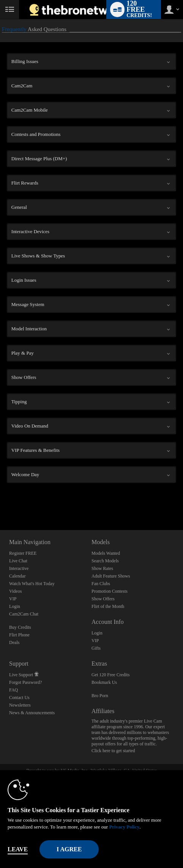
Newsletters (20, 705)
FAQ (13, 690)
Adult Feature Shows (111, 576)
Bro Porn (100, 696)
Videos (15, 591)
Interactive (19, 568)
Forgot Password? (25, 682)
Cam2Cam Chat (24, 614)
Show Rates (102, 568)
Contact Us (19, 698)
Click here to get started (113, 751)
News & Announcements (32, 713)
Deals (14, 642)
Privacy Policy (124, 827)
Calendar (17, 576)
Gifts (96, 648)
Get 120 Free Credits (110, 675)
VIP (13, 599)
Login (15, 606)
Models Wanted (106, 553)
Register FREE (23, 553)
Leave (18, 849)
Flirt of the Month (108, 606)
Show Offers (103, 599)
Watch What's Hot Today (32, 584)
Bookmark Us (104, 682)
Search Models (105, 561)
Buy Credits (20, 627)
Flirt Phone (19, 635)
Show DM (0, 502)
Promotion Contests (110, 591)
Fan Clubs (101, 584)
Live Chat (18, 561)
